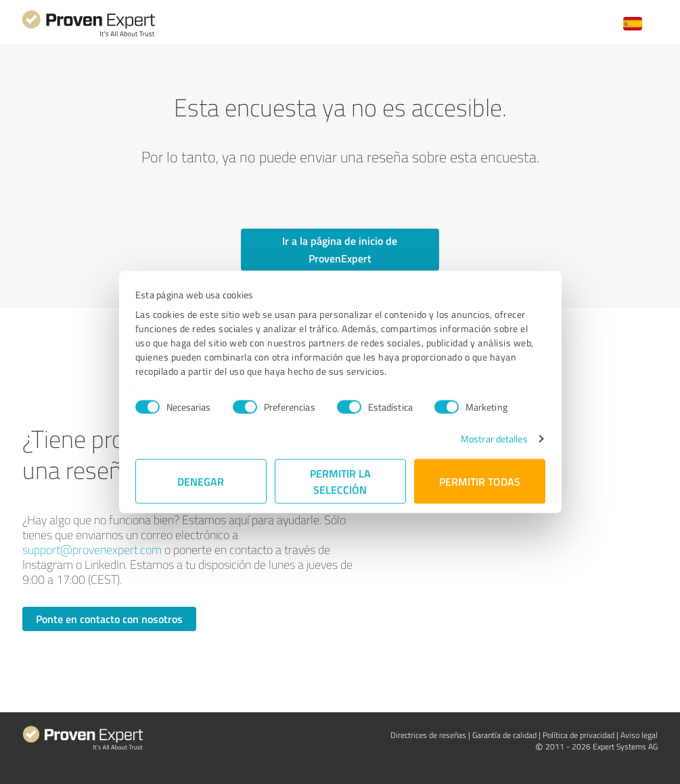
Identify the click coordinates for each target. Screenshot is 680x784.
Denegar (201, 481)
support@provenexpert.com (92, 549)
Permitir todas (480, 481)
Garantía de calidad (504, 735)
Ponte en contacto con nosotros (109, 619)
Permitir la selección (340, 481)
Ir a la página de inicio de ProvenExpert (340, 249)
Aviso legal (639, 735)
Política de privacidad (579, 735)
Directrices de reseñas (428, 735)
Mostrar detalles (494, 439)
